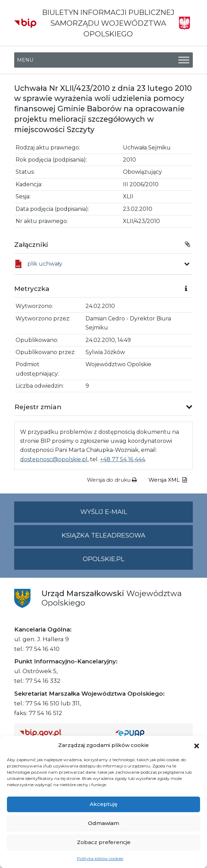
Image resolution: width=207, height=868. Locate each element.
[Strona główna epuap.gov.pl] (151, 733)
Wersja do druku (112, 480)
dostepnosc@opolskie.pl (54, 459)
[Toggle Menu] (184, 60)
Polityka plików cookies (100, 858)
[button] (197, 745)
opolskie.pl (103, 559)
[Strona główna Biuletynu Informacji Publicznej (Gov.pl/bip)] (62, 733)
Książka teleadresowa (103, 535)
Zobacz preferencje (104, 842)
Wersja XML (168, 480)
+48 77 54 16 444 (123, 459)
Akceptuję (103, 804)
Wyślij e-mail (137, 515)
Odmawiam (103, 823)
